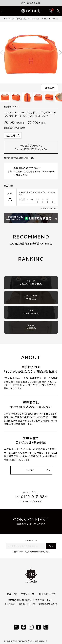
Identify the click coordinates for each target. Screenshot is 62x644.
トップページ (9, 19)
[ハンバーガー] (4, 11)
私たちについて (47, 594)
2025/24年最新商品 (31, 283)
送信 (51, 546)
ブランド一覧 (28, 594)
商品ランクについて (50, 208)
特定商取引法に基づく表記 (20, 600)
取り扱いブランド (23, 19)
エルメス (36, 19)
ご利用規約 (10, 604)
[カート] (50, 11)
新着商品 (31, 297)
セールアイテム (31, 312)
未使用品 (31, 327)
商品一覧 (12, 594)
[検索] (58, 11)
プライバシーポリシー (45, 600)
